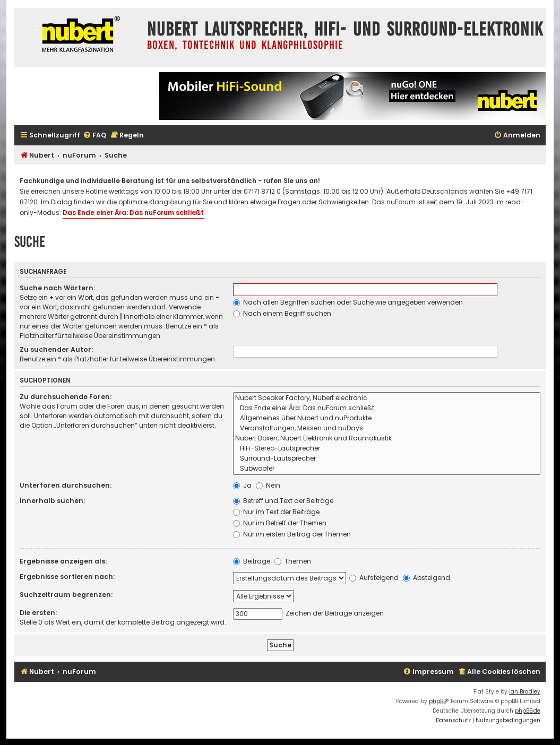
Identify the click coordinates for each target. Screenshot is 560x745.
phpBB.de (528, 711)
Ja (242, 485)
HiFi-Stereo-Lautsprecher (387, 449)
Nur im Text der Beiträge (276, 512)
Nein (268, 485)
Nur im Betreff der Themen (280, 523)
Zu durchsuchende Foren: (66, 397)
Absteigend (427, 578)
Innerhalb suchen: (52, 501)
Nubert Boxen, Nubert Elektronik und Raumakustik (387, 439)
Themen (293, 561)
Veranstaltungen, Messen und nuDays (387, 428)
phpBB (438, 701)
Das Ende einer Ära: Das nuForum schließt (133, 213)
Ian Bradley (525, 692)
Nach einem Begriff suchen (282, 313)
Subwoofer (387, 469)
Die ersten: (38, 613)
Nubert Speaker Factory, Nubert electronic (387, 398)
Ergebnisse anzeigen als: (63, 561)
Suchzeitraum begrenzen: (66, 595)
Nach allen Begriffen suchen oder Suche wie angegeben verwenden (348, 302)
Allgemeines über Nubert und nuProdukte (387, 418)
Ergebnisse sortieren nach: (67, 577)
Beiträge (252, 561)
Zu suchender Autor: (56, 349)
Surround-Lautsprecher (387, 459)
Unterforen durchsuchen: (66, 485)
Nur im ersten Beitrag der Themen (292, 534)
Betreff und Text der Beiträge (283, 501)
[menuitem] (94, 136)
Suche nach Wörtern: (57, 288)
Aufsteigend (374, 578)
